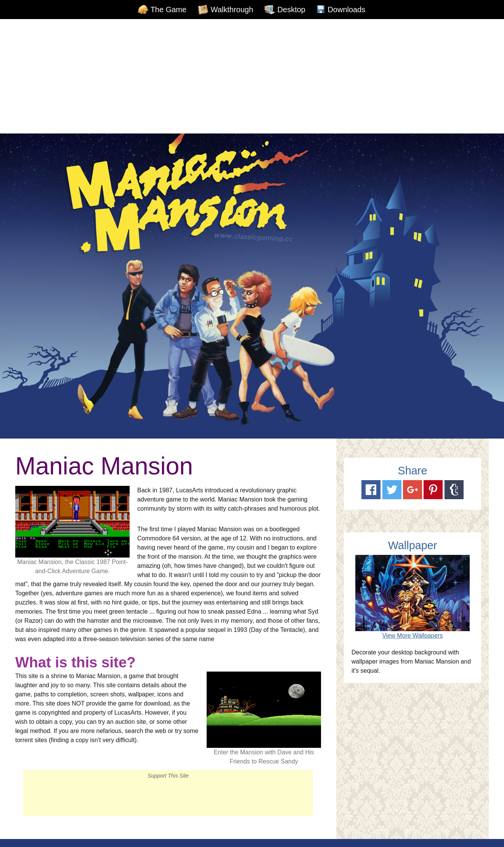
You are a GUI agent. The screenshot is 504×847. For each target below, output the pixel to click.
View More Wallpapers (412, 636)
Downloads (346, 10)
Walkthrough (232, 10)
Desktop (291, 10)
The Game (169, 10)
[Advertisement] (252, 76)
